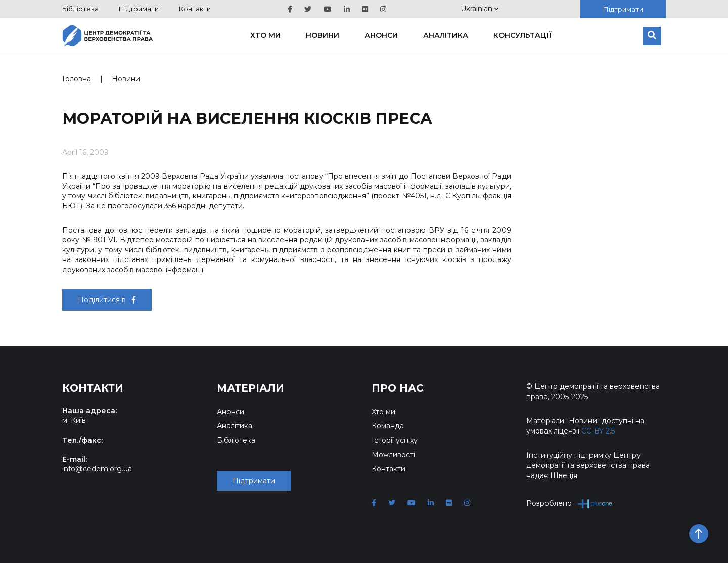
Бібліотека (80, 9)
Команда (388, 426)
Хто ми (265, 35)
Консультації (522, 35)
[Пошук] (652, 36)
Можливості (393, 455)
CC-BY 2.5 (598, 431)
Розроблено (570, 504)
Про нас (398, 388)
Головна (77, 79)
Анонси (381, 35)
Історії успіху (395, 440)
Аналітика (446, 35)
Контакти (195, 9)
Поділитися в (107, 300)
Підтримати (139, 9)
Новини (323, 35)
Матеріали (251, 388)
